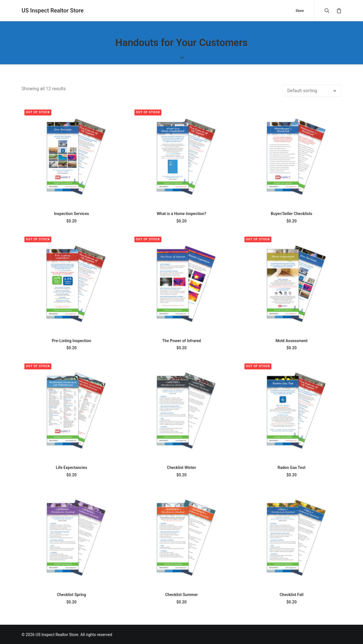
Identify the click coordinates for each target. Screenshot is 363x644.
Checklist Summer (181, 594)
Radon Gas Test (292, 467)
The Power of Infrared (181, 340)
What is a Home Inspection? (182, 213)
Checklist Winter (182, 467)
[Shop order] (312, 90)
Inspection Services (71, 213)
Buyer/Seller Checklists (292, 213)
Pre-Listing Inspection (71, 340)
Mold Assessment (291, 340)
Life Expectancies (71, 467)
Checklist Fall (292, 594)
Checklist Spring (72, 594)
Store (300, 11)
